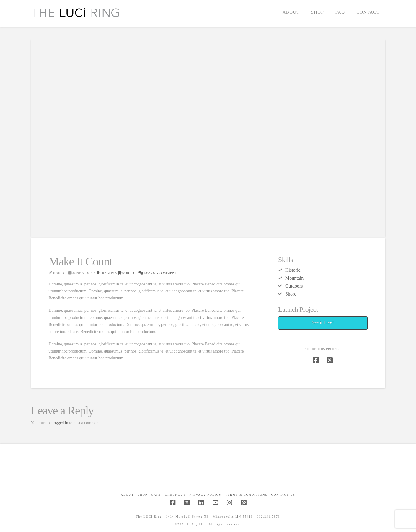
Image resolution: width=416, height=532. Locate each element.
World (126, 273)
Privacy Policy (205, 495)
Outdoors (294, 286)
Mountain (294, 278)
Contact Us (283, 495)
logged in (60, 423)
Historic (293, 270)
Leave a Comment (158, 273)
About (127, 495)
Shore (291, 294)
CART (156, 495)
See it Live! (323, 322)
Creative (107, 273)
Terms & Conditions (246, 495)
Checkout (175, 495)
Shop (143, 495)
